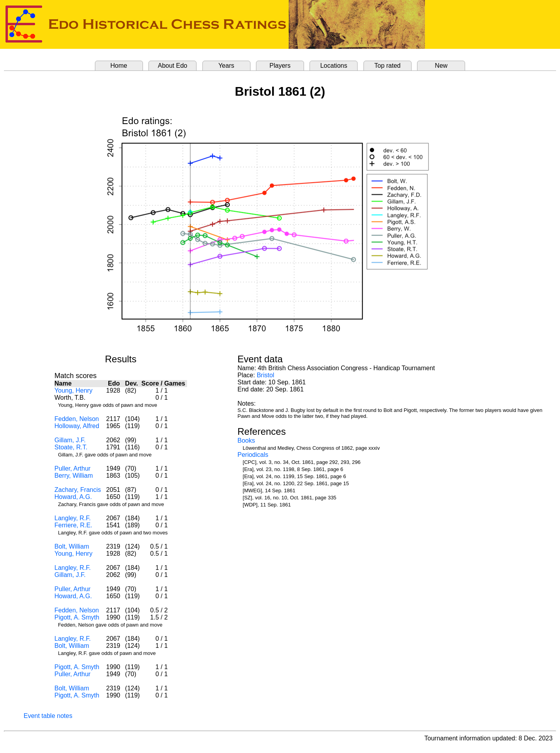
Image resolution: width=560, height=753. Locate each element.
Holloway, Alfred (77, 426)
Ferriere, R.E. (73, 525)
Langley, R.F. (72, 518)
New (441, 66)
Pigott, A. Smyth (77, 617)
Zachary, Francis (78, 490)
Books (246, 440)
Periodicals (253, 455)
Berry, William (73, 476)
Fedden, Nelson (77, 419)
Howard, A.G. (73, 497)
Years (226, 66)
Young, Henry (73, 390)
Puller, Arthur (72, 468)
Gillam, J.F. (70, 440)
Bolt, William (72, 546)
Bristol (265, 375)
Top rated (388, 66)
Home (119, 66)
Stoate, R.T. (71, 447)
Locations (334, 66)
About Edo (173, 66)
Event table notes (48, 716)
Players (280, 66)
